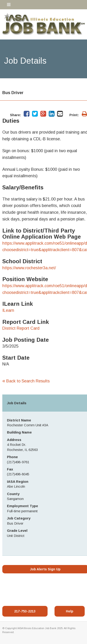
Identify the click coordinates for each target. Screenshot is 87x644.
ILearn (8, 310)
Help (70, 611)
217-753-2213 (25, 611)
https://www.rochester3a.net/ (29, 268)
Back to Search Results (26, 381)
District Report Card (21, 328)
